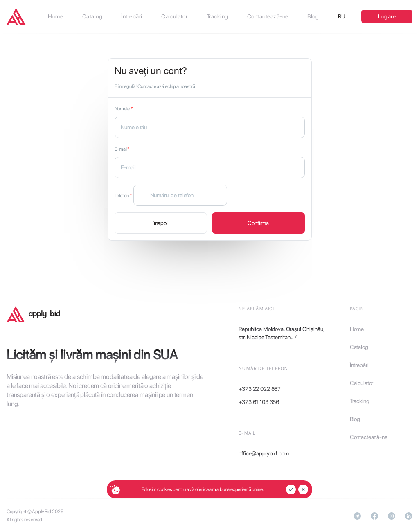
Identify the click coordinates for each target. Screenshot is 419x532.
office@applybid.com (264, 453)
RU (342, 16)
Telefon (123, 196)
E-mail (122, 149)
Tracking (360, 401)
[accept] (291, 489)
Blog (355, 419)
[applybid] (16, 16)
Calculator (362, 383)
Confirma (258, 223)
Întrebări (359, 365)
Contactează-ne (369, 437)
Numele (124, 109)
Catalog (359, 347)
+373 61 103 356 (259, 402)
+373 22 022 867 (260, 389)
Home (357, 329)
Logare (387, 16)
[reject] (303, 489)
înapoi (161, 223)
